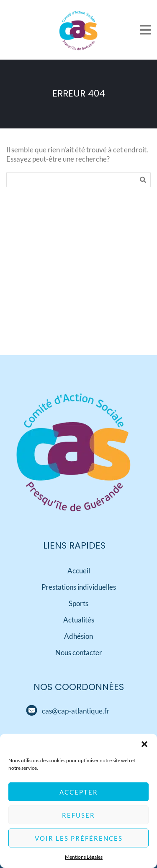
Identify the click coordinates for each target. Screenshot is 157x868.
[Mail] (31, 711)
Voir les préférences (79, 839)
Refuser (78, 816)
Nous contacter (79, 652)
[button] (144, 745)
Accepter (79, 792)
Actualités (79, 620)
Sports (78, 603)
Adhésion (78, 636)
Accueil (79, 571)
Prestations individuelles (79, 587)
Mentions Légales (84, 857)
